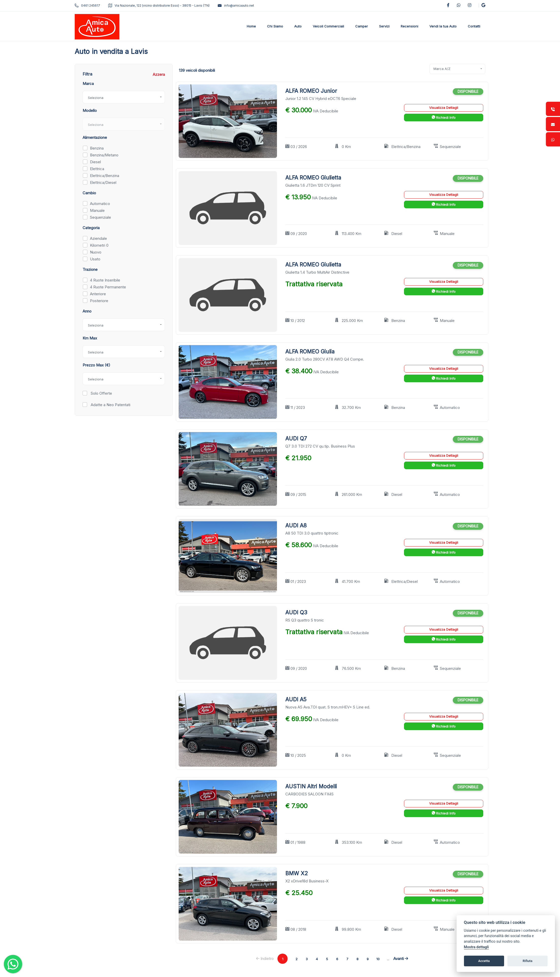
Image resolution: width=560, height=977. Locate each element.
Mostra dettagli (476, 947)
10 (378, 959)
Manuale (97, 210)
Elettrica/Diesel (103, 182)
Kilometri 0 (99, 245)
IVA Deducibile (325, 111)
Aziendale (98, 238)
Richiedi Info (444, 117)
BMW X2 (297, 873)
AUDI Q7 (296, 439)
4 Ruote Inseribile (105, 280)
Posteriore (99, 301)
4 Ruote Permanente (108, 287)
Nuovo (96, 252)
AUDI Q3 (296, 612)
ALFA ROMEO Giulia (310, 352)
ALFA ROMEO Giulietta (313, 178)
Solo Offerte (101, 393)
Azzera (159, 74)
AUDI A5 (296, 699)
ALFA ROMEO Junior (311, 91)
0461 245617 (87, 5)
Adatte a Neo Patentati (110, 405)
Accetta (484, 961)
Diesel (95, 162)
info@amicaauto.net (236, 5)
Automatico (100, 204)
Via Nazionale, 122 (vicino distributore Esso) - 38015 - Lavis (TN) (159, 5)
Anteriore (98, 294)
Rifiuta (527, 961)
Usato (95, 259)
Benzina (97, 148)
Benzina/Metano (104, 155)
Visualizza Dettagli (444, 108)
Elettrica (97, 169)
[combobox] (124, 97)
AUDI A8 (296, 525)
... (388, 959)
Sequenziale (100, 217)
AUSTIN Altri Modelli (311, 786)
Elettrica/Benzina (105, 176)
